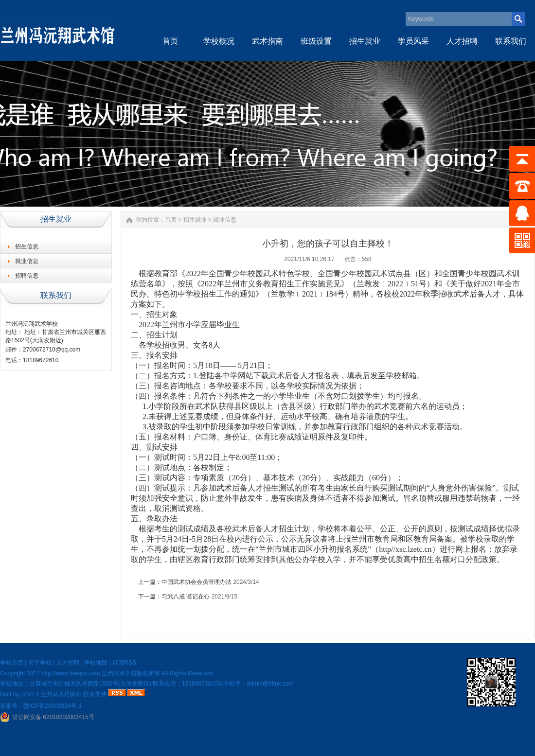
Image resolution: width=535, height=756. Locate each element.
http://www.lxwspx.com (71, 673)
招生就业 (365, 41)
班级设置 (316, 41)
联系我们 (511, 41)
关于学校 (40, 663)
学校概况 (219, 41)
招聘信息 (27, 276)
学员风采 (413, 41)
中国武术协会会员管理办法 (196, 582)
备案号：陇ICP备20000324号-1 (41, 706)
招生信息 (27, 246)
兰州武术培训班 (61, 694)
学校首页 (12, 663)
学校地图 (96, 663)
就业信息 (27, 261)
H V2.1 (30, 694)
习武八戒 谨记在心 (186, 597)
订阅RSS (124, 663)
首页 (170, 41)
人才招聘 (462, 41)
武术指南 (267, 41)
